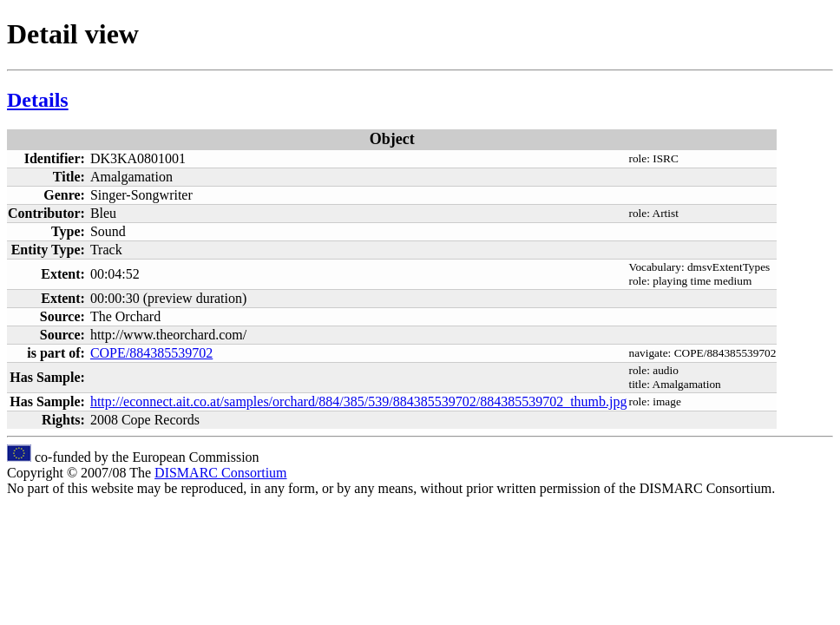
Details (38, 100)
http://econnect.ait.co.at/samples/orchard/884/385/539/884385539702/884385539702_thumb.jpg (359, 401)
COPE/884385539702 (151, 353)
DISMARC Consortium (220, 473)
